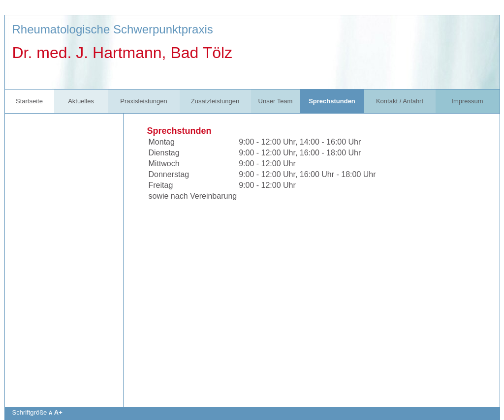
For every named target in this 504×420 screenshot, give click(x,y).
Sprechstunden (332, 101)
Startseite (29, 101)
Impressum (467, 101)
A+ (58, 412)
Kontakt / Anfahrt (400, 101)
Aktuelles (81, 101)
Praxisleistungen (143, 101)
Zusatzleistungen (215, 101)
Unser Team (276, 101)
